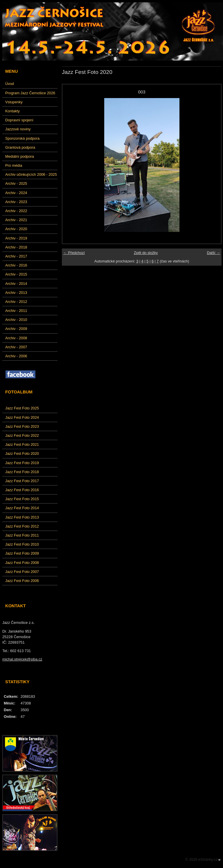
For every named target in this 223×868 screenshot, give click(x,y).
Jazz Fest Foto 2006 (22, 581)
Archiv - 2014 (16, 284)
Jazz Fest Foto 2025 (22, 408)
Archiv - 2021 (16, 220)
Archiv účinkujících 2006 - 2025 (31, 174)
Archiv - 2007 (16, 347)
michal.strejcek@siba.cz (22, 659)
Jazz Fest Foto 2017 (22, 481)
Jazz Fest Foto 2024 (22, 417)
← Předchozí (74, 253)
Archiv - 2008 (16, 338)
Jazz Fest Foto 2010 (22, 544)
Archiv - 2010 (16, 320)
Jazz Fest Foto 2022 (22, 435)
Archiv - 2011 (16, 311)
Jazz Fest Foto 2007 (22, 572)
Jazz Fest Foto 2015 (22, 499)
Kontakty (12, 111)
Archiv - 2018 (16, 247)
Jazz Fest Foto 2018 (22, 472)
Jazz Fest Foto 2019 (22, 463)
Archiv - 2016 (16, 265)
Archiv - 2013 (16, 293)
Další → (213, 253)
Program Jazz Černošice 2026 (30, 93)
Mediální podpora (20, 156)
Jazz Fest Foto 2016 (22, 490)
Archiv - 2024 (16, 193)
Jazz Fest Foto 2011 (22, 535)
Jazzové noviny (18, 129)
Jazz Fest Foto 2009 (22, 553)
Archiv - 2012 (16, 302)
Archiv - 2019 (16, 238)
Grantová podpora (20, 147)
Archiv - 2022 (16, 211)
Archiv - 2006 (16, 356)
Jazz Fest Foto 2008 (22, 563)
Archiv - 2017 (16, 256)
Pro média (14, 165)
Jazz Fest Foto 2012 (22, 526)
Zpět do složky (146, 253)
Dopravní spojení (19, 120)
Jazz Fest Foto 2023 (22, 426)
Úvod (10, 84)
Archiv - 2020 (16, 229)
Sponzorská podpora (22, 138)
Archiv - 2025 (16, 183)
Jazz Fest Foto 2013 (22, 517)
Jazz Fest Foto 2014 (22, 508)
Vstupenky (14, 102)
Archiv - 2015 (16, 274)
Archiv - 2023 (16, 202)
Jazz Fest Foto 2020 (22, 453)
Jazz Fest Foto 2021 (22, 444)
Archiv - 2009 (16, 329)
